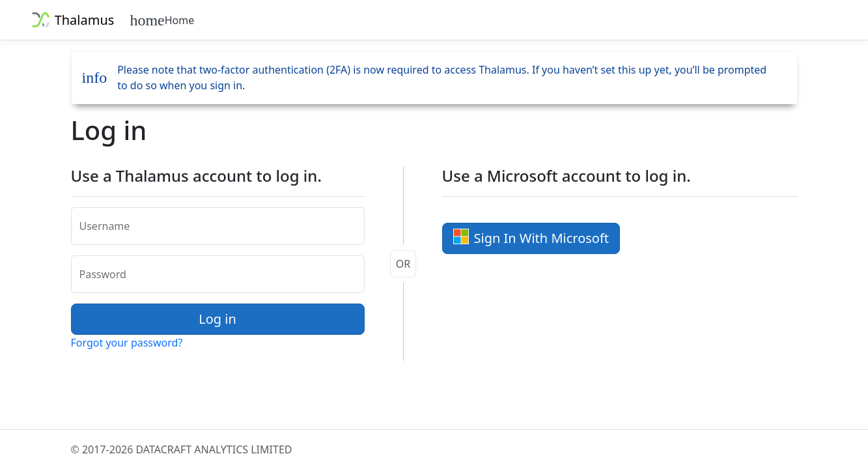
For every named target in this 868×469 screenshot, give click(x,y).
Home (162, 20)
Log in (217, 319)
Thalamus (71, 20)
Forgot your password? (127, 343)
